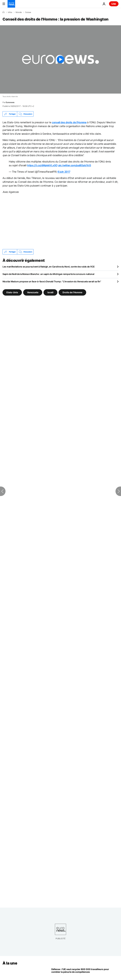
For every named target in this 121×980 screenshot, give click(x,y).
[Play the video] (60, 59)
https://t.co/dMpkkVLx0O (42, 165)
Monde (19, 12)
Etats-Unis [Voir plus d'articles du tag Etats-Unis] (12, 292)
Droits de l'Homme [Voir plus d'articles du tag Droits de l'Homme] (72, 292)
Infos (10, 12)
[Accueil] (3, 12)
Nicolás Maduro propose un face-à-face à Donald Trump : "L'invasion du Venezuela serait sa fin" (52, 281)
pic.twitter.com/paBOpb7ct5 (75, 165)
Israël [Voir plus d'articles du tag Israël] (50, 292)
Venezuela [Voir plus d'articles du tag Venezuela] (33, 292)
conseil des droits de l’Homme (69, 122)
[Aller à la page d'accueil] (11, 4)
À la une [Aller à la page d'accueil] (10, 963)
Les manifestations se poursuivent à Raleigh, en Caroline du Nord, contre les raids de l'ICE (49, 267)
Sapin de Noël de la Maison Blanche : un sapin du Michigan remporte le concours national (48, 274)
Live (114, 4)
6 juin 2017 (64, 172)
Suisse (28, 12)
